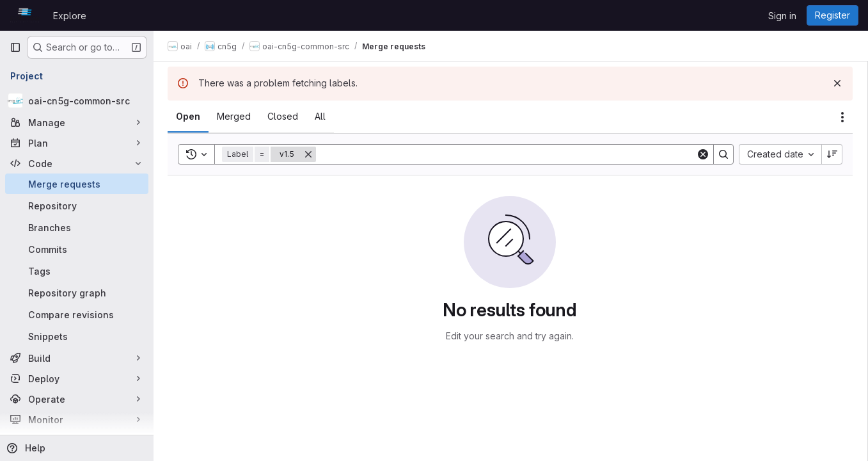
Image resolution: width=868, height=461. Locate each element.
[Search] (507, 154)
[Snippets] (77, 336)
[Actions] (842, 117)
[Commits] (77, 249)
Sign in (782, 16)
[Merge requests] (77, 184)
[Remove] (310, 154)
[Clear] (703, 154)
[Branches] (77, 227)
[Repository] (77, 206)
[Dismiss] (837, 83)
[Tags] (77, 271)
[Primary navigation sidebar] (15, 47)
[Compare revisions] (77, 314)
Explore (70, 16)
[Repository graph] (77, 293)
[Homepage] (25, 15)
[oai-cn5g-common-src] (77, 101)
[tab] (189, 117)
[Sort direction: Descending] (832, 154)
